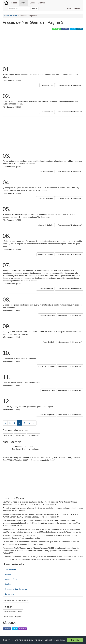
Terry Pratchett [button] (34, 435)
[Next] (34, 423)
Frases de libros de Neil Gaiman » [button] (16, 601)
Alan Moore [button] (8, 435)
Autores (23, 3)
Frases (14, 3)
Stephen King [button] (20, 435)
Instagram (23, 629)
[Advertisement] (29, 48)
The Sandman (10, 569)
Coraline (8, 584)
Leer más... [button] (60, 640)
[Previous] (5, 423)
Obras (32, 3)
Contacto (42, 3)
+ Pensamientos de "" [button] (69, 85)
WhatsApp (57, 29)
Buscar (35, 8)
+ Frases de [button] (47, 85)
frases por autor (11, 16)
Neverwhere (9, 594)
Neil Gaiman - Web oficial (13, 611)
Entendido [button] (75, 640)
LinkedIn (79, 29)
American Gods (11, 579)
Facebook (65, 29)
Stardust (8, 574)
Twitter (73, 29)
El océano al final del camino (16, 589)
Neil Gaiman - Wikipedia (13, 617)
